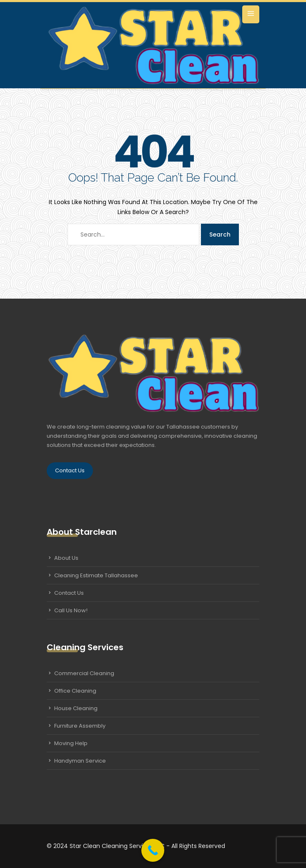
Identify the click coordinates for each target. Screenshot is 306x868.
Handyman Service (80, 761)
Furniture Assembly (80, 726)
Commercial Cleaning (84, 673)
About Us (66, 558)
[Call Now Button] (153, 850)
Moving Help (71, 743)
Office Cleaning (75, 691)
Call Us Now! (71, 610)
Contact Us (70, 470)
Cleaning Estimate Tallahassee (96, 575)
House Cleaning (76, 708)
